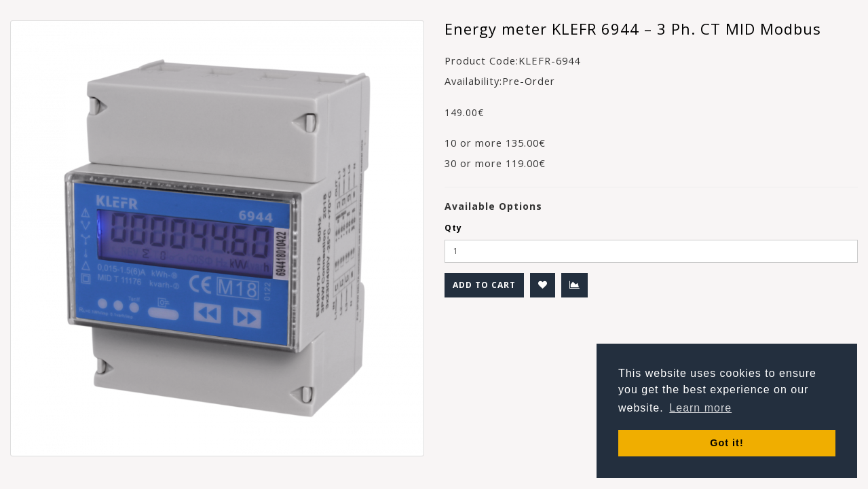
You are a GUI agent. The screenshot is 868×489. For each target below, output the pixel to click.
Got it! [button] (727, 443)
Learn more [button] (700, 408)
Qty (453, 228)
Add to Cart (484, 285)
